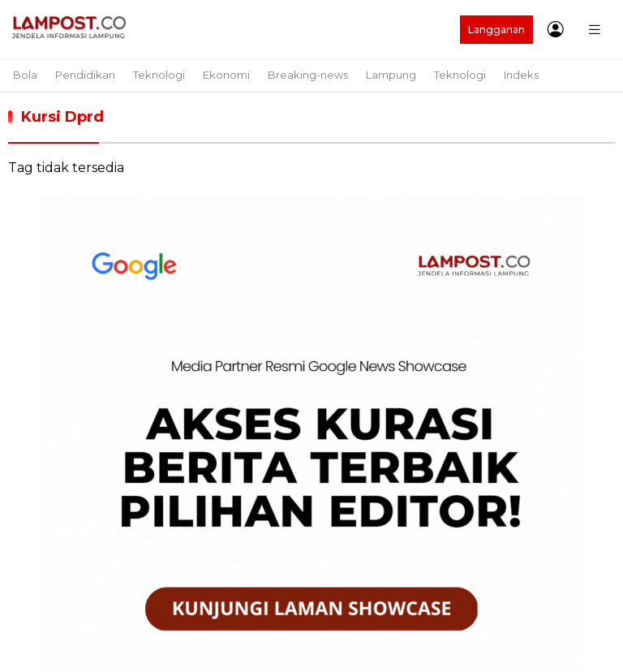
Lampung (391, 75)
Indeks (521, 75)
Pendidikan (85, 75)
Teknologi (159, 75)
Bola (25, 75)
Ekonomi (226, 75)
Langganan (496, 30)
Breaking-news (308, 75)
